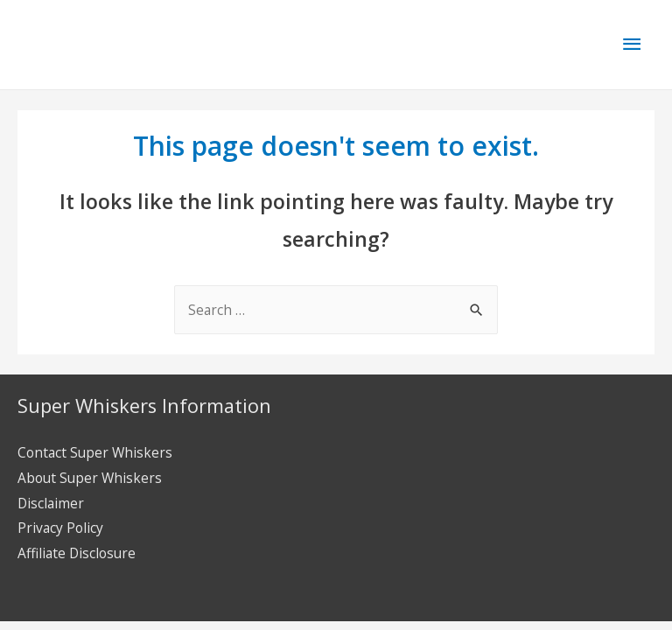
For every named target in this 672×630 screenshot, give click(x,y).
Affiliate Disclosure (77, 553)
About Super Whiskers (90, 478)
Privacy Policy (60, 528)
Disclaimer (51, 503)
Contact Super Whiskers (95, 452)
